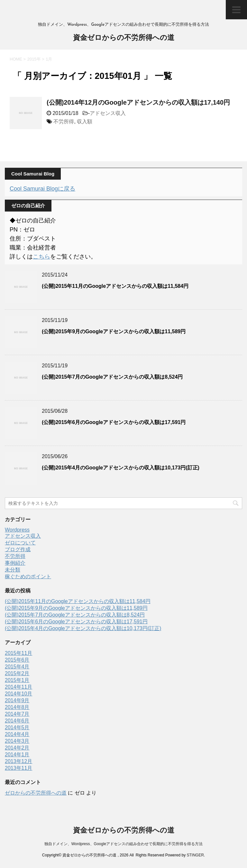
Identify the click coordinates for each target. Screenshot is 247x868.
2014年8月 (17, 707)
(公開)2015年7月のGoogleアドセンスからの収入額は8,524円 (112, 377)
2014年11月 (18, 687)
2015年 (34, 59)
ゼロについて (20, 543)
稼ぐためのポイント (28, 576)
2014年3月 (17, 741)
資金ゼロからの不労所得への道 (124, 38)
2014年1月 (17, 755)
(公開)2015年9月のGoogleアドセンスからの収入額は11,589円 (114, 331)
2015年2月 (17, 673)
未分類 (13, 570)
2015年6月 (17, 660)
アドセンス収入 (108, 113)
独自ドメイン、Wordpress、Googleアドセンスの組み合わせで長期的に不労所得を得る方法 (124, 844)
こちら (41, 257)
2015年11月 (18, 653)
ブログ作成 (18, 549)
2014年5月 (17, 727)
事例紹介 (15, 563)
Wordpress (17, 530)
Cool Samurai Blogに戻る (42, 189)
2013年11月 (18, 768)
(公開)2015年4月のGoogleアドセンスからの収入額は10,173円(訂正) (121, 468)
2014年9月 (17, 700)
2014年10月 (18, 694)
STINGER (195, 855)
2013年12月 (18, 761)
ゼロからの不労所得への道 (36, 793)
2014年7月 (17, 714)
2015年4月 (17, 667)
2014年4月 (17, 734)
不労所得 (64, 122)
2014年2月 (17, 748)
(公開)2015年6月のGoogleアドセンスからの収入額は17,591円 (114, 422)
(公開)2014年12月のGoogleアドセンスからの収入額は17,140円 (138, 102)
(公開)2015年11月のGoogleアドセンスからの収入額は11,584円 (115, 286)
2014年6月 (17, 721)
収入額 (85, 122)
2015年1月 (17, 680)
